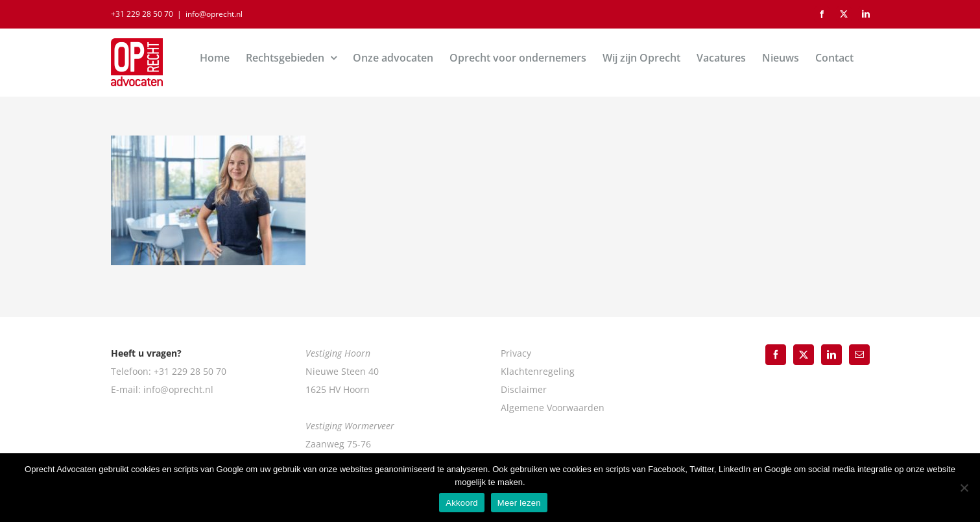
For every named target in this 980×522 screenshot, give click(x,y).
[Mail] (859, 355)
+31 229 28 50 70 (142, 14)
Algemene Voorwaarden (553, 408)
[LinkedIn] (831, 355)
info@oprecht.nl (214, 14)
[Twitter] (804, 355)
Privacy (516, 353)
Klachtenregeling (538, 371)
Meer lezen (519, 503)
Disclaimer (524, 389)
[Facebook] (776, 355)
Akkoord (461, 503)
